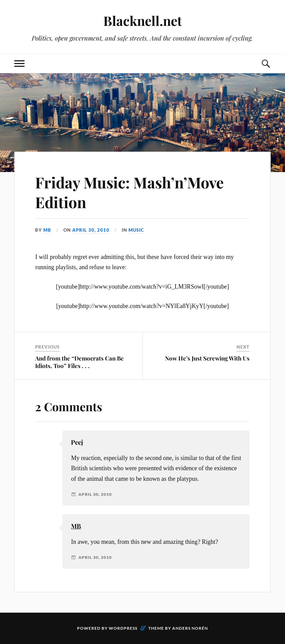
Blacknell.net (142, 21)
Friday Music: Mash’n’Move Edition (129, 192)
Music (136, 230)
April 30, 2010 (91, 230)
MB (47, 230)
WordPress (123, 628)
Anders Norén (190, 628)
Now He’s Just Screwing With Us (207, 358)
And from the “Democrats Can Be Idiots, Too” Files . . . (79, 362)
